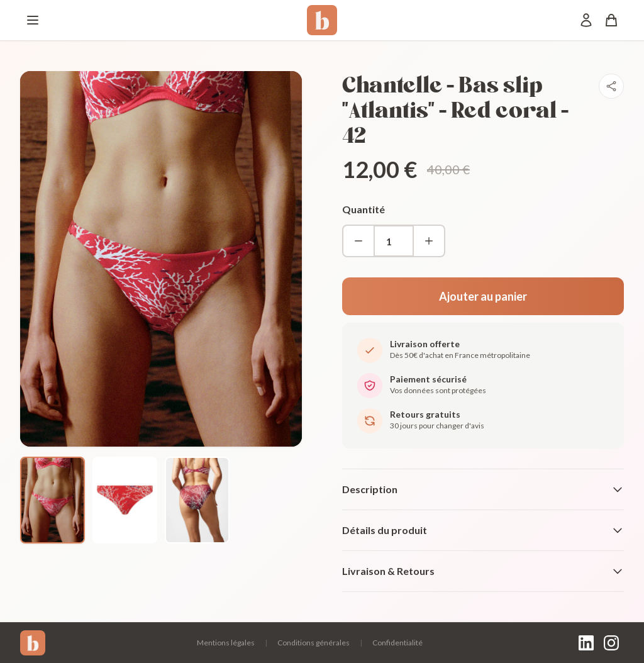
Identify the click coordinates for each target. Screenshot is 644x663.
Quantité (364, 209)
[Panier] (611, 20)
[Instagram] (611, 643)
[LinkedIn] (586, 643)
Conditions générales (314, 643)
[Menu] (33, 20)
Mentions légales (226, 643)
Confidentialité (397, 643)
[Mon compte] (586, 20)
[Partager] (611, 86)
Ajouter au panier (483, 296)
